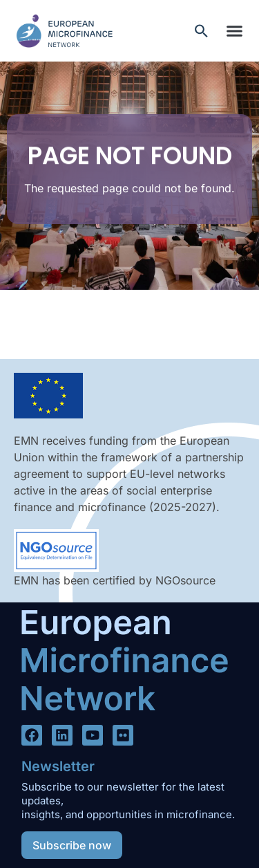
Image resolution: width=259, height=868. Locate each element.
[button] (234, 31)
